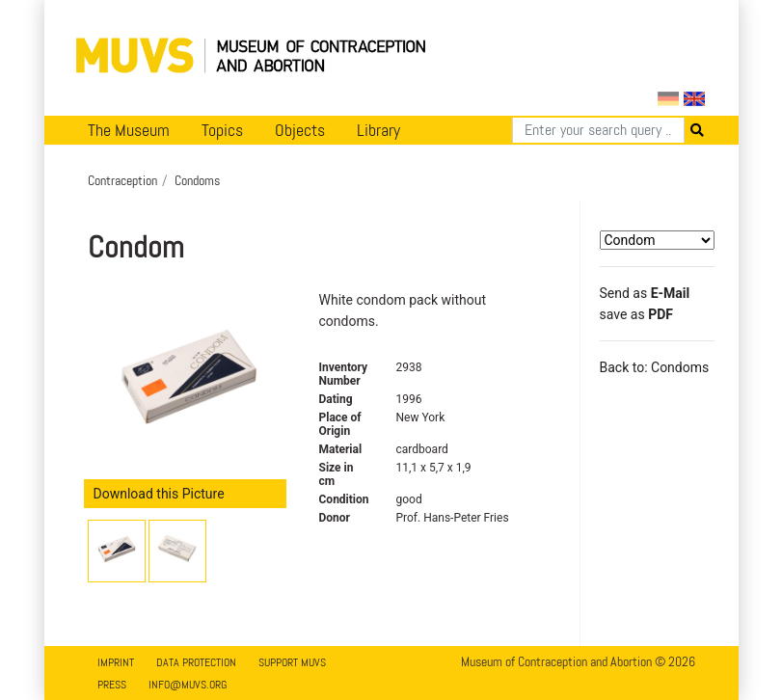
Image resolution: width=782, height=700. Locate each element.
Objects (300, 130)
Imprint (116, 662)
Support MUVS (292, 662)
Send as (645, 293)
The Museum (129, 130)
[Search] (598, 130)
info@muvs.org (188, 685)
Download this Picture (159, 494)
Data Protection (196, 662)
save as (636, 314)
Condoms (197, 180)
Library (378, 130)
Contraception (122, 180)
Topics (222, 130)
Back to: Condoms (655, 367)
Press (112, 685)
